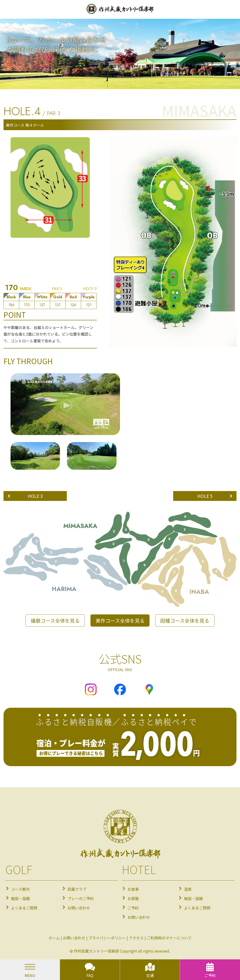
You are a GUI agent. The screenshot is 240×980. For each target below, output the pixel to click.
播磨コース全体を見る (55, 621)
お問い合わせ (79, 908)
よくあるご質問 (24, 908)
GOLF (19, 869)
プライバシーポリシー (107, 938)
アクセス (136, 938)
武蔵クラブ (77, 889)
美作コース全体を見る (120, 621)
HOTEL (139, 869)
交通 (150, 970)
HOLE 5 (205, 496)
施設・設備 (20, 898)
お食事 (133, 889)
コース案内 (20, 889)
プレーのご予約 (81, 898)
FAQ (90, 970)
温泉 (188, 889)
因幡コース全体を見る (185, 621)
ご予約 (133, 908)
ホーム (54, 938)
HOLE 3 (35, 496)
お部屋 (133, 898)
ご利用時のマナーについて (169, 938)
